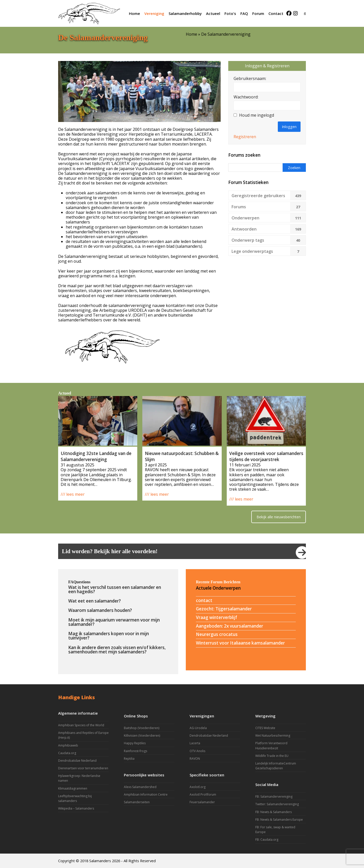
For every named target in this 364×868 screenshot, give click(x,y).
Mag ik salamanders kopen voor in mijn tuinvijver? (109, 636)
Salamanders (100, 861)
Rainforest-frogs (135, 751)
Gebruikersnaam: (250, 79)
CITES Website (265, 728)
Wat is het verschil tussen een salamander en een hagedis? (115, 589)
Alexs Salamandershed (140, 787)
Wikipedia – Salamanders (76, 808)
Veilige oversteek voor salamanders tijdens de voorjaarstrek (266, 456)
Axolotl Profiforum (203, 794)
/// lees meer (73, 494)
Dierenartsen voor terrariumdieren (83, 768)
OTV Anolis (197, 751)
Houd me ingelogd (257, 115)
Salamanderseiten (137, 802)
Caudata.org (67, 753)
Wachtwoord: (246, 97)
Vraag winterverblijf (217, 617)
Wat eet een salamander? (95, 601)
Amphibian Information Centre (146, 794)
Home (191, 34)
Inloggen (289, 127)
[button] (305, 13)
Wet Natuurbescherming (273, 736)
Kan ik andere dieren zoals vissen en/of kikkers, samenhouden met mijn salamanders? (117, 650)
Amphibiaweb (68, 745)
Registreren (245, 137)
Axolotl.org (198, 787)
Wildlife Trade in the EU (272, 756)
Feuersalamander (202, 802)
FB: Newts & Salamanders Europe (279, 820)
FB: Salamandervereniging (274, 797)
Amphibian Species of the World (81, 725)
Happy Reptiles (135, 743)
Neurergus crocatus (217, 634)
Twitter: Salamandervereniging (277, 804)
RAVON (195, 759)
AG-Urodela (198, 728)
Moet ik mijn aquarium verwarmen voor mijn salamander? (114, 622)
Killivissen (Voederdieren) (142, 736)
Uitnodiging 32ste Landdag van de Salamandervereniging (96, 456)
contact (204, 600)
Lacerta (195, 743)
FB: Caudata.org (267, 840)
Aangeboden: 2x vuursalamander (230, 626)
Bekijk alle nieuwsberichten (279, 517)
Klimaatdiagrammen (73, 788)
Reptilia (129, 759)
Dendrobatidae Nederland (77, 761)
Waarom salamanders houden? (100, 610)
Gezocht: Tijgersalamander (224, 609)
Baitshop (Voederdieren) (142, 728)
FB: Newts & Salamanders (274, 812)
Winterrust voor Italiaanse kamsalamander (240, 643)
